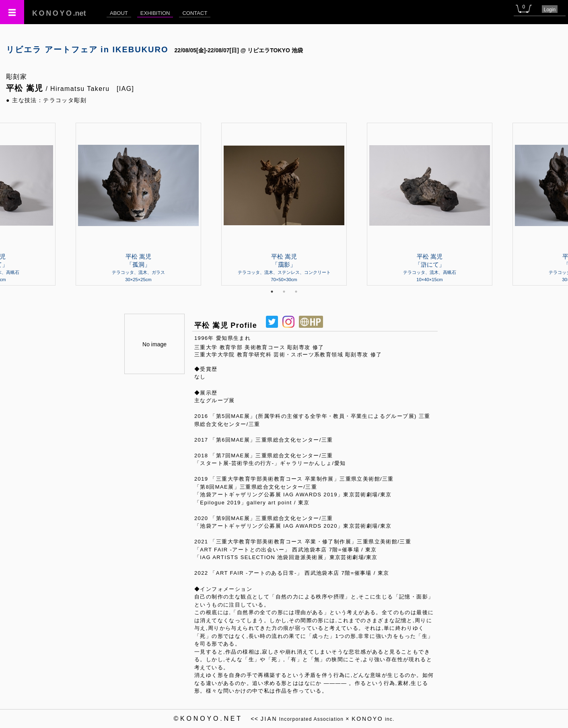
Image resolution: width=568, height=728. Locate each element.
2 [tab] (284, 292)
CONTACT (195, 13)
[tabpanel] (284, 204)
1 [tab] (272, 292)
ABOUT (119, 13)
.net (59, 13)
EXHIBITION (155, 13)
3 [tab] (296, 292)
